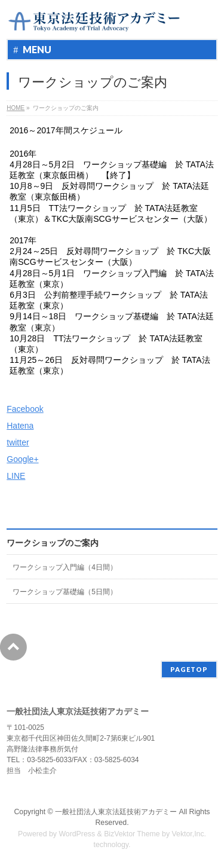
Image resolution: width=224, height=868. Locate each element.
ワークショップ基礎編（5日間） (65, 592)
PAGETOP (189, 669)
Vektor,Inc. (189, 834)
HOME (16, 108)
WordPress (77, 834)
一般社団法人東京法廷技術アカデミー (116, 812)
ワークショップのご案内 (53, 543)
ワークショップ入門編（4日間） (65, 567)
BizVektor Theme (132, 834)
